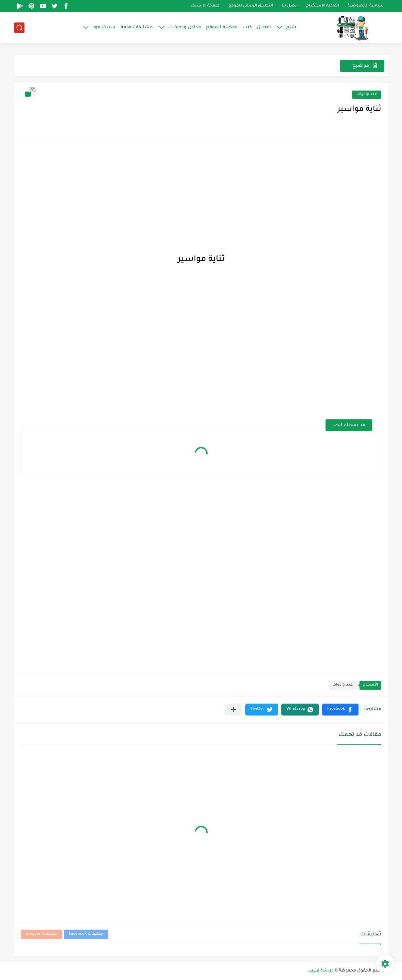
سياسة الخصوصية (366, 6)
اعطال (264, 27)
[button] (340, 710)
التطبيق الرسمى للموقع (251, 6)
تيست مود (104, 27)
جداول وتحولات (185, 27)
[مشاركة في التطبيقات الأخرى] (234, 710)
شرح (291, 27)
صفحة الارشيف (205, 6)
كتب (247, 27)
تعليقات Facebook (86, 934)
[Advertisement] (201, 196)
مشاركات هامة (137, 27)
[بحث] (19, 28)
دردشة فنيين (321, 971)
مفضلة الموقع (222, 27)
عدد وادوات (367, 94)
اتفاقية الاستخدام (322, 6)
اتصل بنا (290, 6)
